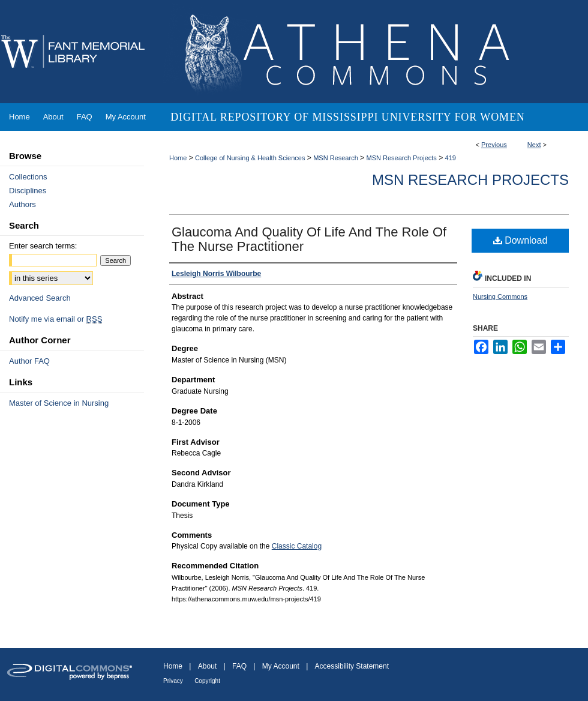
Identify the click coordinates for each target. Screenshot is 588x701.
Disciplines (28, 191)
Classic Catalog (297, 546)
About (207, 666)
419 (451, 158)
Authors (22, 204)
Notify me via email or (55, 319)
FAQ (239, 666)
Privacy (173, 681)
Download (520, 240)
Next (534, 145)
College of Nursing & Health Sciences (250, 158)
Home (178, 158)
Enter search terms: (43, 246)
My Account (281, 666)
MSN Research (336, 158)
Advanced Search (40, 298)
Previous (494, 145)
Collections (28, 177)
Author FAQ (29, 361)
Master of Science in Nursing (59, 403)
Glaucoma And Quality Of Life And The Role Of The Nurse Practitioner (309, 239)
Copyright (207, 681)
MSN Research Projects (401, 158)
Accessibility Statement (352, 666)
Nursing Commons (500, 296)
